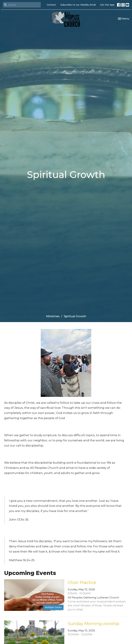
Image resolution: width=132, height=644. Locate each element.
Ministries (53, 316)
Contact (51, 5)
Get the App (107, 5)
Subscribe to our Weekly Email (78, 5)
